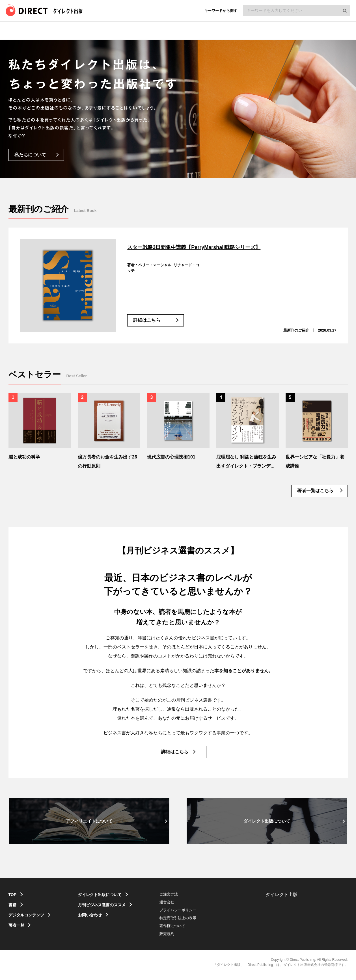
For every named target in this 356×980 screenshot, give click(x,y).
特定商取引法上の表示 (190, 923)
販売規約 (179, 939)
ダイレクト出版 (282, 900)
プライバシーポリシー (190, 915)
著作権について (184, 931)
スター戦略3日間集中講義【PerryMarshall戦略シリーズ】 (217, 247)
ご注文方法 (181, 900)
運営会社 (179, 907)
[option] (40, 426)
